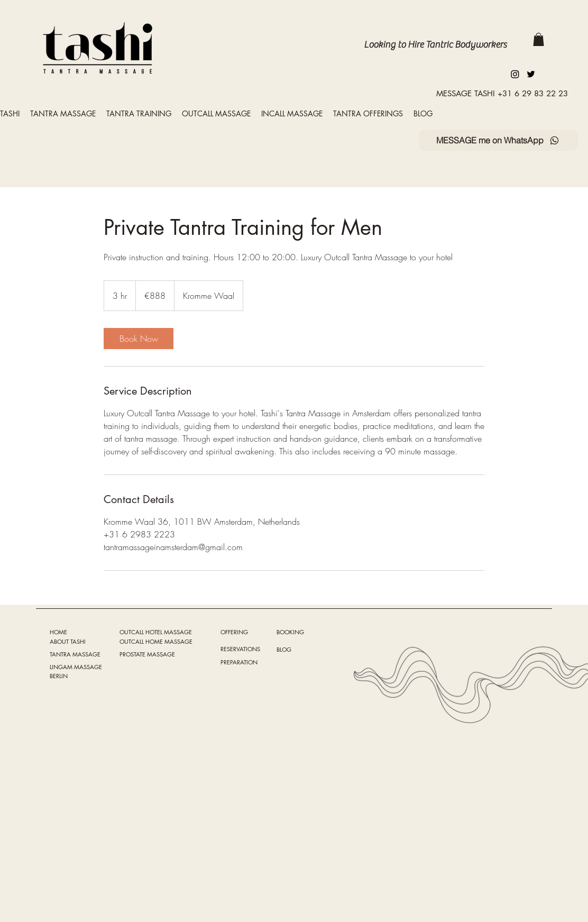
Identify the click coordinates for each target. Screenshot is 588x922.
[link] (139, 339)
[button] (539, 39)
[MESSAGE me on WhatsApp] (498, 140)
